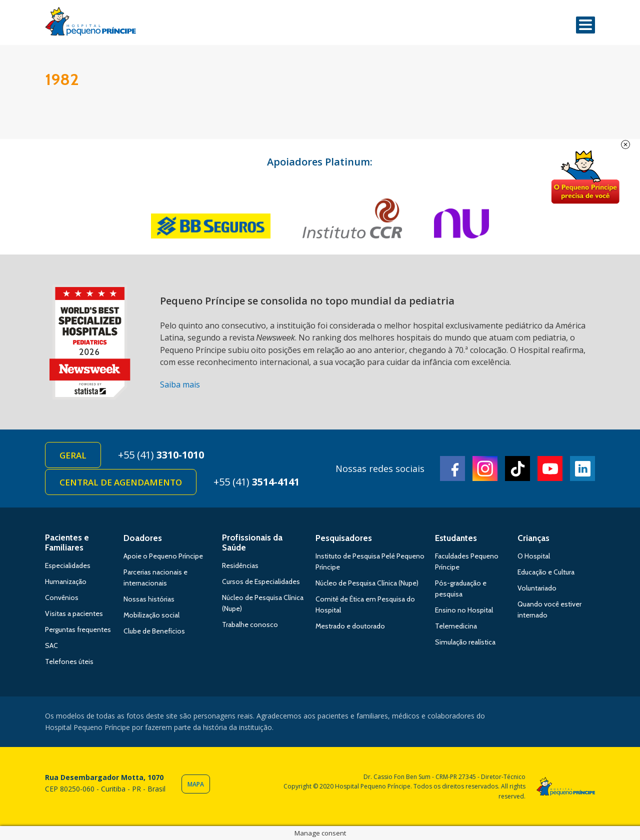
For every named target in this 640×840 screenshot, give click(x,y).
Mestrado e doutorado (350, 626)
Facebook (452, 468)
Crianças (533, 538)
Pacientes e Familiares (67, 542)
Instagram (485, 468)
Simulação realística (465, 642)
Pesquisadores (344, 538)
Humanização (66, 581)
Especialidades (68, 565)
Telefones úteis (69, 661)
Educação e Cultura (546, 572)
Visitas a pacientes (74, 613)
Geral (73, 455)
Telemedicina (456, 626)
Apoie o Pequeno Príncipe (163, 556)
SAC (51, 645)
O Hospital (534, 556)
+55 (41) (161, 455)
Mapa (196, 784)
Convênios (62, 597)
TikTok (517, 468)
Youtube (550, 468)
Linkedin (582, 468)
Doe (585, 177)
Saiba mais (180, 384)
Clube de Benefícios (154, 631)
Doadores (143, 538)
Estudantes (456, 538)
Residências (240, 565)
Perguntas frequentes (78, 629)
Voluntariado (537, 588)
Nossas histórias (149, 599)
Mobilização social (151, 615)
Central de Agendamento (121, 482)
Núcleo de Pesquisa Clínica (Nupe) (367, 583)
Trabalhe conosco (250, 624)
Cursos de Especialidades (261, 581)
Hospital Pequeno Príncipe (90, 23)
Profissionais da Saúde (252, 542)
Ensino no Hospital (464, 610)
